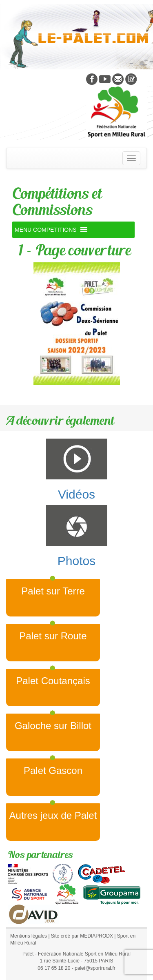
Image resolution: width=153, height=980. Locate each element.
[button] (46, 230)
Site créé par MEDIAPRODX (82, 936)
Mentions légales (29, 936)
